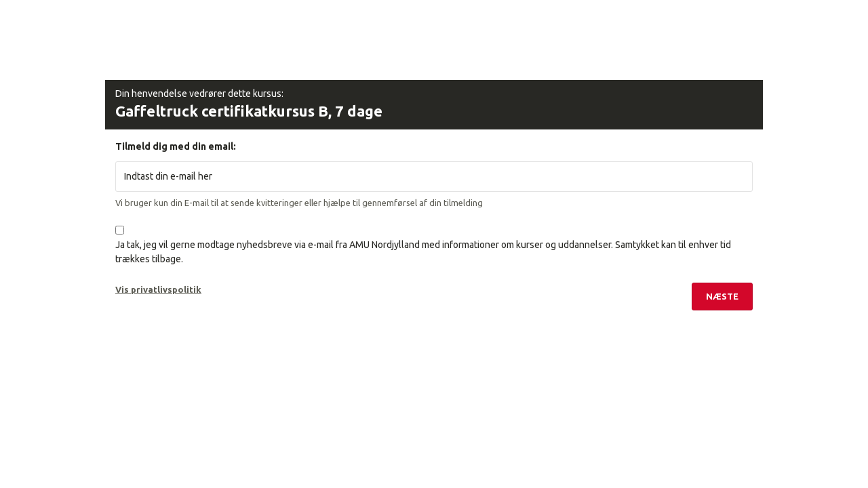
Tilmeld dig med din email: (176, 146)
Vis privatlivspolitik (158, 289)
